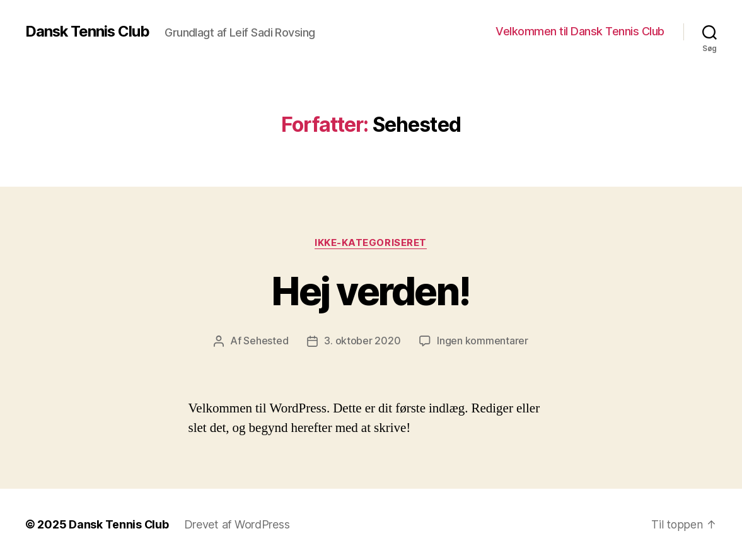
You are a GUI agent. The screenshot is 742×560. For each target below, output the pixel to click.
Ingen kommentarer (482, 341)
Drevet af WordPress (238, 524)
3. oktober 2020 (362, 341)
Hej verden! (371, 291)
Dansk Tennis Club (88, 32)
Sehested (266, 341)
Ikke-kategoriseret (371, 243)
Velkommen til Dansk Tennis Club (580, 31)
